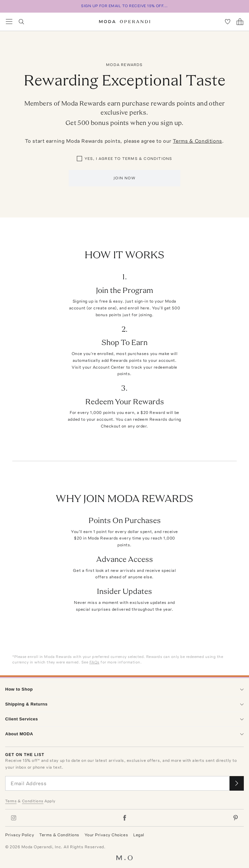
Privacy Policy (20, 835)
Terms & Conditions (197, 141)
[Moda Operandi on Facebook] (124, 818)
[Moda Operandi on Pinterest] (235, 818)
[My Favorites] (228, 22)
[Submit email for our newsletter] (237, 783)
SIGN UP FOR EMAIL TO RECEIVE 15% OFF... (124, 6)
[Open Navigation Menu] (9, 22)
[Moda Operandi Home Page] (125, 22)
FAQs (95, 662)
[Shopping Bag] (240, 22)
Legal (139, 835)
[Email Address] (117, 783)
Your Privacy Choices (106, 835)
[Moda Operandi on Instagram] (14, 818)
